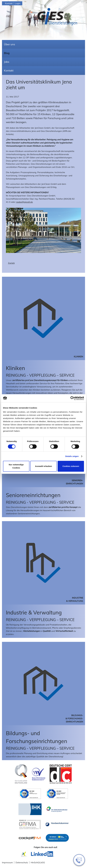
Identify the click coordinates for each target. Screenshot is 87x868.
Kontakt (9, 3)
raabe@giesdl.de (24, 202)
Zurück (11, 263)
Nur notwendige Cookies (16, 466)
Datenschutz (22, 862)
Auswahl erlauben (43, 466)
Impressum (7, 862)
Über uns (9, 44)
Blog (7, 53)
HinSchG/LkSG (38, 862)
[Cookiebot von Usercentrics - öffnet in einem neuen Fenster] (72, 398)
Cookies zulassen (71, 466)
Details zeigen (72, 456)
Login (18, 3)
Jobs (7, 62)
